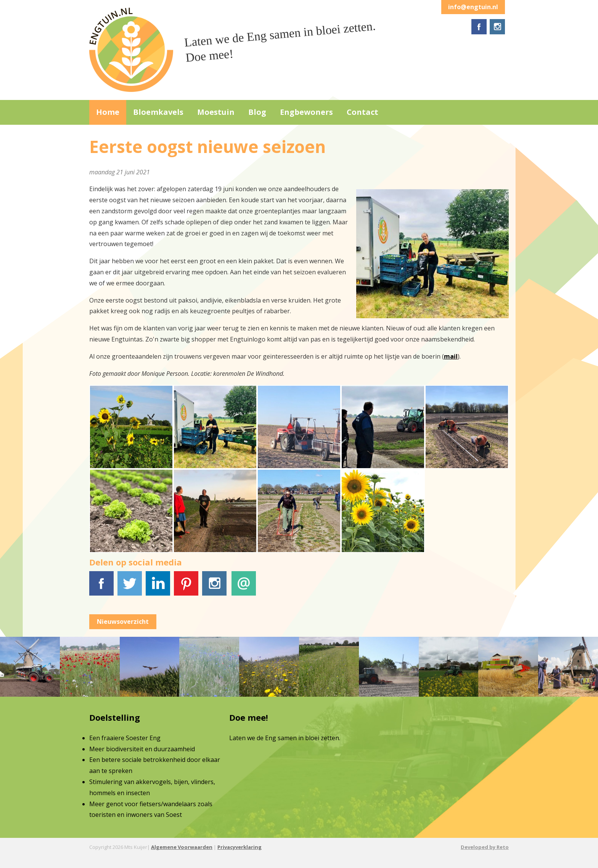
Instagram (215, 588)
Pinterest (186, 588)
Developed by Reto (485, 847)
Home (108, 112)
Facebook (101, 588)
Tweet (130, 588)
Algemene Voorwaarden (182, 847)
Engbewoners (306, 112)
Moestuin (216, 112)
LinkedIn (158, 588)
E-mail (244, 588)
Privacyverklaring (240, 847)
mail (451, 356)
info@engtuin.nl (473, 7)
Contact (362, 112)
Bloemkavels (158, 112)
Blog (257, 112)
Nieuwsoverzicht (123, 622)
